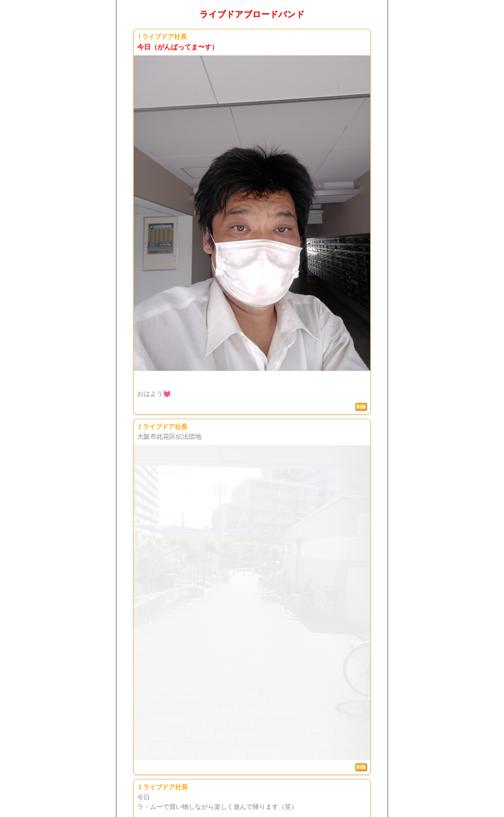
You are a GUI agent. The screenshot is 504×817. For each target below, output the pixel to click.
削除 (361, 407)
